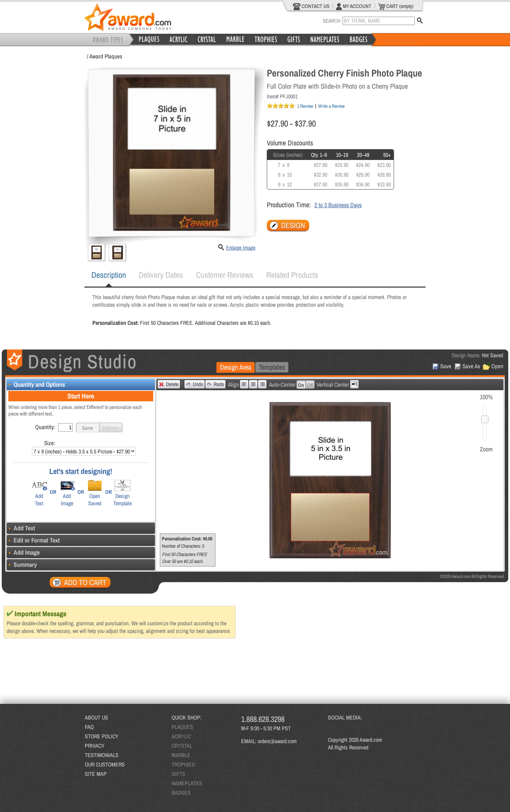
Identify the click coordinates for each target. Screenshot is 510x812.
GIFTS (178, 774)
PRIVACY (95, 746)
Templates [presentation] (272, 367)
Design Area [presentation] (236, 367)
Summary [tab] (22, 565)
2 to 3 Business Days (338, 205)
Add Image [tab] (23, 552)
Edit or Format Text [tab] (33, 540)
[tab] (109, 275)
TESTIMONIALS (102, 755)
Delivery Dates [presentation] (161, 275)
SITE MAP (96, 774)
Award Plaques (106, 56)
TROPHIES (183, 764)
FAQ (89, 727)
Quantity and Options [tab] (36, 384)
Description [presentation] (109, 275)
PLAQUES (182, 727)
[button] (88, 427)
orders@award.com (277, 741)
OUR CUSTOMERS (105, 764)
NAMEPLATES (187, 783)
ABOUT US (96, 717)
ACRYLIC (181, 736)
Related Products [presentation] (292, 275)
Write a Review (331, 106)
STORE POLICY (102, 736)
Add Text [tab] (21, 528)
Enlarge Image (241, 248)
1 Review (305, 106)
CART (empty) (396, 6)
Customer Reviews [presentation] (225, 275)
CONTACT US (311, 6)
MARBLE (181, 755)
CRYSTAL (182, 746)
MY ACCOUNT (354, 6)
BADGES (181, 793)
